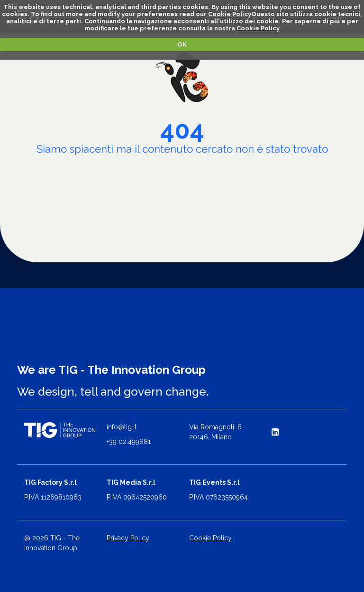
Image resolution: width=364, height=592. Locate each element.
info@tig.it (122, 427)
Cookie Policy (230, 14)
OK (182, 44)
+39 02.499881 (129, 442)
